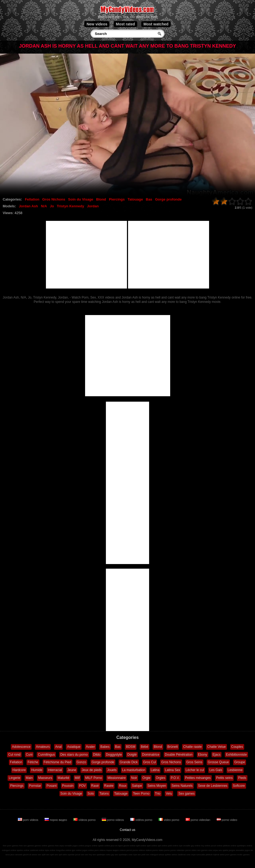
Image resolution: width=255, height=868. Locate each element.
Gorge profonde (168, 199)
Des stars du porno (74, 755)
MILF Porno (94, 778)
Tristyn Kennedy (70, 206)
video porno (169, 820)
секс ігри (133, 855)
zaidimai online (37, 850)
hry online (206, 846)
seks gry (110, 855)
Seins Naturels (182, 786)
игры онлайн (66, 846)
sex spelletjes (99, 855)
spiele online (104, 846)
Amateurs (43, 747)
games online (41, 846)
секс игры (213, 850)
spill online (141, 846)
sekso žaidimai (179, 855)
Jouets (112, 770)
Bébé (145, 747)
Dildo (97, 755)
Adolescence (21, 747)
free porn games (11, 846)
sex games (202, 850)
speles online (23, 850)
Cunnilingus (46, 755)
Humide (37, 770)
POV (82, 786)
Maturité (63, 778)
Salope (137, 786)
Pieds (242, 778)
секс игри (191, 855)
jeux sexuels (16, 855)
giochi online (129, 846)
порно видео (56, 820)
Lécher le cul (195, 770)
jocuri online (217, 846)
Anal (58, 747)
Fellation (32, 199)
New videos (97, 24)
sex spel (50, 855)
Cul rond (14, 755)
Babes (105, 747)
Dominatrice (151, 755)
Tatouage (135, 199)
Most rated (125, 24)
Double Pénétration (179, 755)
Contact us (127, 830)
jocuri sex (80, 855)
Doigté (132, 755)
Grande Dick (129, 762)
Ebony (203, 755)
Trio (158, 794)
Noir (134, 778)
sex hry (88, 855)
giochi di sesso (30, 855)
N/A (44, 206)
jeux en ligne (117, 846)
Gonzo (81, 762)
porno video (227, 820)
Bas (149, 199)
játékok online (230, 846)
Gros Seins (194, 762)
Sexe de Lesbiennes (213, 786)
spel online (152, 846)
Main (29, 778)
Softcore (239, 786)
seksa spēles (165, 855)
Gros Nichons (54, 199)
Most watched (156, 24)
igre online (77, 850)
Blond (101, 199)
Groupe (240, 762)
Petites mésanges (198, 778)
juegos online (91, 846)
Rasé (95, 786)
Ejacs (217, 755)
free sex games (27, 846)
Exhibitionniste (236, 755)
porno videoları (198, 820)
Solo (91, 794)
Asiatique (74, 747)
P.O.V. (175, 778)
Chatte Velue (217, 747)
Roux (123, 786)
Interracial (55, 770)
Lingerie (14, 778)
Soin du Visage (81, 199)
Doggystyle (114, 755)
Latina (155, 770)
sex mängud (152, 855)
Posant (51, 786)
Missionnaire (117, 778)
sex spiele (223, 850)
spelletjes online (245, 846)
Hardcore (19, 770)
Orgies (161, 778)
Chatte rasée (192, 747)
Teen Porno (141, 794)
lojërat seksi (219, 855)
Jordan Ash (28, 206)
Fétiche (33, 762)
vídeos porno (85, 820)
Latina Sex (172, 770)
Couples (237, 747)
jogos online (78, 846)
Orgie (146, 778)
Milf (77, 778)
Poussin (68, 786)
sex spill (42, 855)
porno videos (113, 820)
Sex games (186, 794)
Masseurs (45, 778)
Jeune (72, 770)
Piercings (117, 199)
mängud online (9, 850)
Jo (52, 206)
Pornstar (35, 786)
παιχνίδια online (63, 850)
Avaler (90, 747)
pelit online (173, 846)
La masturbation (134, 770)
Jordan (93, 206)
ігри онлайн (185, 846)
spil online (163, 846)
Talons (104, 794)
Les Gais (216, 770)
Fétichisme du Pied (58, 762)
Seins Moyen (157, 786)
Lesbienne (235, 770)
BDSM (131, 747)
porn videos (28, 820)
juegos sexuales (236, 850)
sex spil (58, 855)
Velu (169, 794)
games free (53, 846)
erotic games (243, 855)
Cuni (29, 755)
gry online (196, 846)
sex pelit (141, 855)
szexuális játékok (204, 855)
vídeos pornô (126, 850)
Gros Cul (150, 762)
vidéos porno (142, 820)
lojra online (50, 850)
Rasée (109, 786)
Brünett (173, 747)
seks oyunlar (68, 855)
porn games (231, 855)
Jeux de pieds (92, 770)
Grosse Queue (218, 762)
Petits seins (224, 778)
